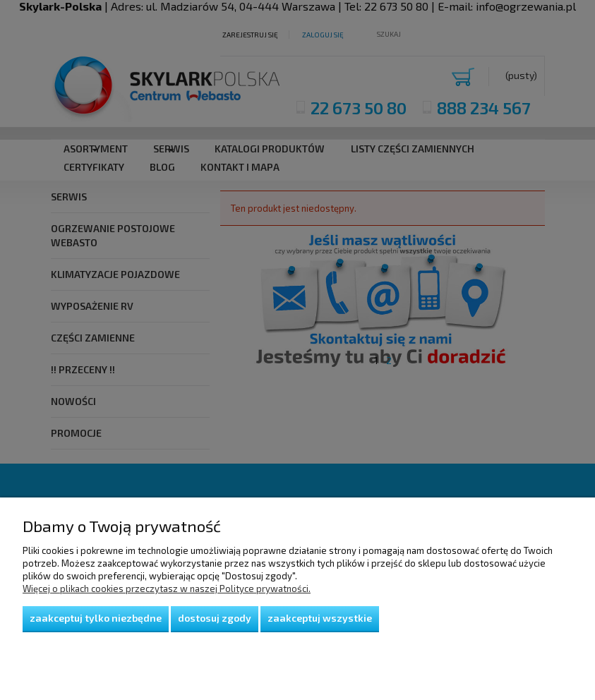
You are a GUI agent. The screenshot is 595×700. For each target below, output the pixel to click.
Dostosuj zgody (215, 618)
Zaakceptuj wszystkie (320, 618)
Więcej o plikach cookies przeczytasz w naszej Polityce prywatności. (167, 589)
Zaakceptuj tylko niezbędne (96, 618)
